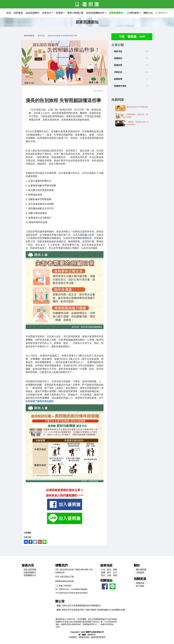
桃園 (103, 573)
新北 (109, 570)
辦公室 (60, 601)
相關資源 (140, 579)
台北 (103, 570)
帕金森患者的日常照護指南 (137, 107)
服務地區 (106, 565)
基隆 (115, 570)
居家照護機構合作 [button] (95, 13)
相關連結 (106, 580)
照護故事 (118, 65)
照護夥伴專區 (120, 86)
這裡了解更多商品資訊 (42, 401)
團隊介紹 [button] (148, 13)
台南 (109, 575)
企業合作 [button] (47, 13)
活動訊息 (118, 72)
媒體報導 (118, 79)
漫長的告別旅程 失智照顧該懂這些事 (62, 36)
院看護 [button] (59, 13)
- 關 (140, 570)
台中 (115, 573)
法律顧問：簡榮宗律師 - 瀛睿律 (87, 637)
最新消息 (41, 36)
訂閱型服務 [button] (133, 13)
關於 (137, 565)
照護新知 (118, 59)
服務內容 (28, 565)
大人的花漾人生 (84, 235)
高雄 (115, 575)
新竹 (109, 573)
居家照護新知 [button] (116, 13)
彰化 (103, 575)
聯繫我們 (61, 565)
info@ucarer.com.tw (64, 581)
